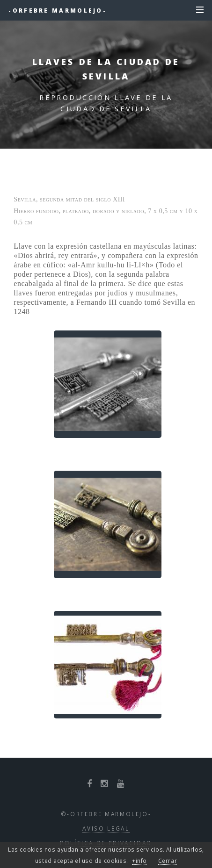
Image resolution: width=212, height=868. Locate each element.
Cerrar (168, 861)
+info (139, 861)
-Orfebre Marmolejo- (58, 10)
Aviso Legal (106, 828)
